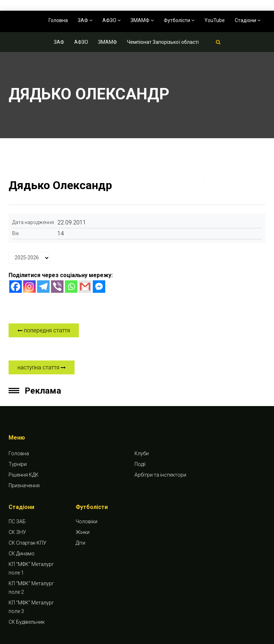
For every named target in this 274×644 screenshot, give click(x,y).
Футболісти (179, 20)
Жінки (83, 532)
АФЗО (111, 20)
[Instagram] (29, 287)
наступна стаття (42, 367)
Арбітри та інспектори (160, 475)
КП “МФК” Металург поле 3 (31, 607)
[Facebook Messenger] (99, 287)
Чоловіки (87, 521)
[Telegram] (43, 287)
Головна (58, 20)
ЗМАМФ (142, 20)
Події (140, 464)
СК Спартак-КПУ (27, 543)
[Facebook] (16, 287)
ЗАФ (85, 20)
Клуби (142, 453)
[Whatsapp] (71, 287)
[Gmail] (85, 287)
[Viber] (57, 287)
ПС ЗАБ (17, 521)
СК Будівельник (27, 622)
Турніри (18, 464)
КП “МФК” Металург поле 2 (31, 588)
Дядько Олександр (60, 185)
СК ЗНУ (17, 532)
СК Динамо (22, 554)
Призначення (24, 485)
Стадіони (248, 20)
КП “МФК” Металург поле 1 (31, 568)
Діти (80, 543)
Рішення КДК (24, 475)
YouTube (215, 20)
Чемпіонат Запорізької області (163, 42)
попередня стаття (44, 330)
